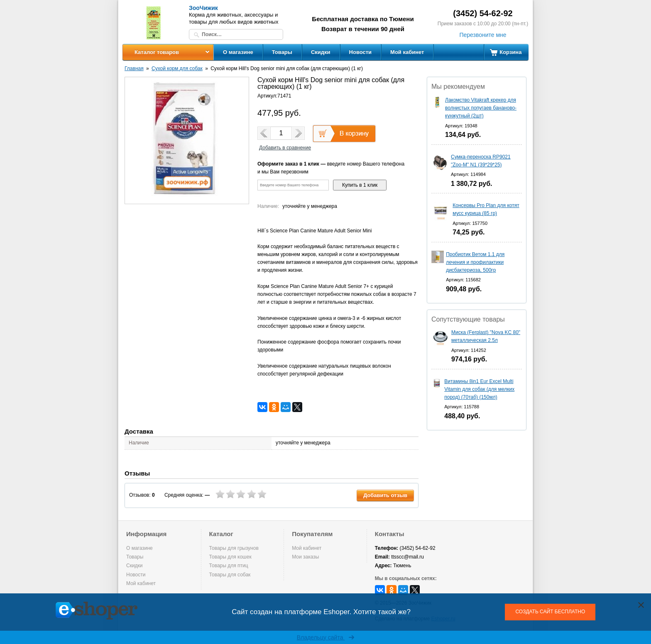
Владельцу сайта (326, 637)
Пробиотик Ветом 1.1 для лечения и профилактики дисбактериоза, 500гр (475, 262)
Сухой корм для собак (177, 68)
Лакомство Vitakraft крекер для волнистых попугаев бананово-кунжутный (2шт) (481, 108)
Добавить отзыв (385, 495)
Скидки (321, 52)
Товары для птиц (229, 566)
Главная (134, 68)
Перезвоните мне (483, 35)
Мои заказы (305, 557)
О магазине (238, 52)
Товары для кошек (230, 557)
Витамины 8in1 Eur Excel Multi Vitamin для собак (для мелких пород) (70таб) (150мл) (479, 389)
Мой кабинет (407, 52)
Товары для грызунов (234, 548)
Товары (282, 52)
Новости (361, 52)
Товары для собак (230, 575)
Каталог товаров (157, 52)
